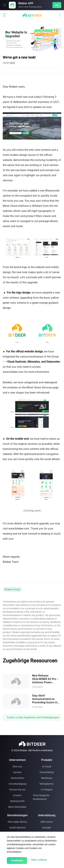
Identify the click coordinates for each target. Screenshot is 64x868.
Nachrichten (17, 778)
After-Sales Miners (17, 822)
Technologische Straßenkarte (41, 797)
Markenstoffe (17, 801)
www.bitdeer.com (19, 529)
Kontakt (47, 828)
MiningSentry (47, 784)
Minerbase (47, 778)
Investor (17, 795)
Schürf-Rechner (17, 828)
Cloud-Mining (47, 772)
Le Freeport (47, 790)
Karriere (17, 772)
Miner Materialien (17, 807)
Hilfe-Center (47, 822)
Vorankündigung (17, 784)
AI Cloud (47, 766)
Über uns (17, 766)
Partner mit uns (17, 790)
